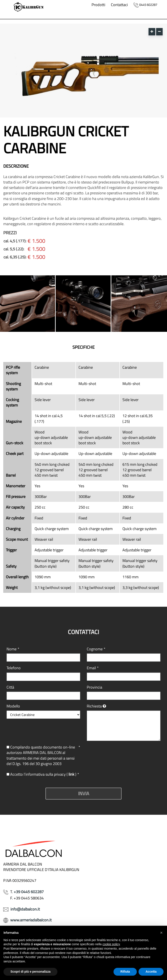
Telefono (14, 668)
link (72, 774)
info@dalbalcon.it (25, 909)
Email (93, 668)
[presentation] (120, 753)
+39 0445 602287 (29, 892)
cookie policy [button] (111, 944)
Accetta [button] (151, 972)
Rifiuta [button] (125, 972)
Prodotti (98, 5)
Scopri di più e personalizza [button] (30, 972)
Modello (13, 706)
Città (10, 687)
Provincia (94, 687)
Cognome (96, 649)
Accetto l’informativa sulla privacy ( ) (43, 774)
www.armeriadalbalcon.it (31, 920)
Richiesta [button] (94, 706)
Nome (13, 649)
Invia (84, 793)
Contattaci (119, 5)
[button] (161, 933)
